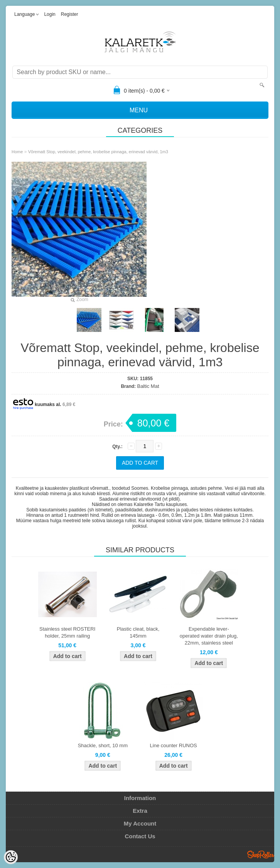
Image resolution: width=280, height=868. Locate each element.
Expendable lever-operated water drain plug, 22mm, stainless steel (209, 636)
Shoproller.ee (261, 854)
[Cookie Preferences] (11, 857)
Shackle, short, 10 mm (103, 745)
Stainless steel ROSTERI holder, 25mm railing (67, 632)
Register (70, 14)
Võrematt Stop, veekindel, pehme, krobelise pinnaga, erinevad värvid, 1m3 (98, 152)
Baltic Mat (148, 386)
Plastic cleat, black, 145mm (138, 632)
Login (50, 14)
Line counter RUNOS (174, 745)
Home (17, 152)
